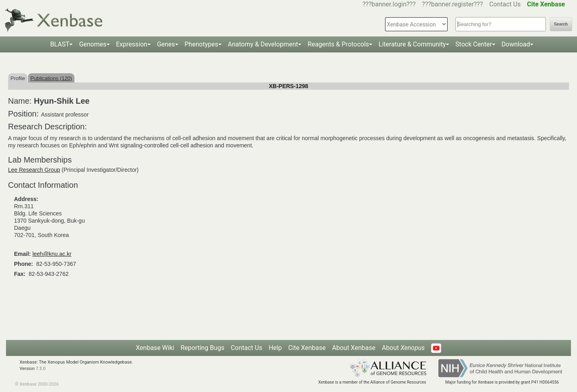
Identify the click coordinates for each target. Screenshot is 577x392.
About (403, 348)
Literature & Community (412, 44)
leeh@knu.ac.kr (52, 254)
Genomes (93, 44)
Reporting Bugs (203, 348)
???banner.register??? (452, 4)
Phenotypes (202, 44)
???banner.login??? (389, 4)
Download (516, 44)
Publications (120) (51, 78)
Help (275, 348)
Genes (166, 44)
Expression (132, 44)
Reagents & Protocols (338, 44)
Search (561, 24)
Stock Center (474, 44)
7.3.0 (41, 369)
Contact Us (505, 4)
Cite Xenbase (307, 348)
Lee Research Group (34, 170)
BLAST (60, 44)
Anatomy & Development (263, 44)
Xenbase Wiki (155, 348)
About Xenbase (354, 348)
